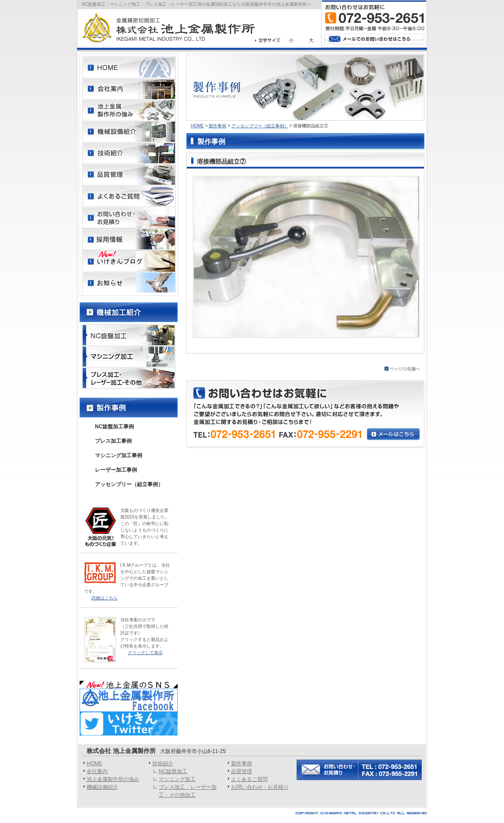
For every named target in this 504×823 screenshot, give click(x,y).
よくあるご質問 (249, 779)
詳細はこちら (105, 598)
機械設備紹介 (102, 787)
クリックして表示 (145, 653)
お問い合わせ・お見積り (260, 787)
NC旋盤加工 (173, 771)
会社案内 (97, 771)
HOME (197, 126)
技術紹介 (163, 763)
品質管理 (241, 771)
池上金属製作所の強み (113, 779)
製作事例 (217, 126)
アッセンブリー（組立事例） (260, 126)
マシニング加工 (177, 779)
